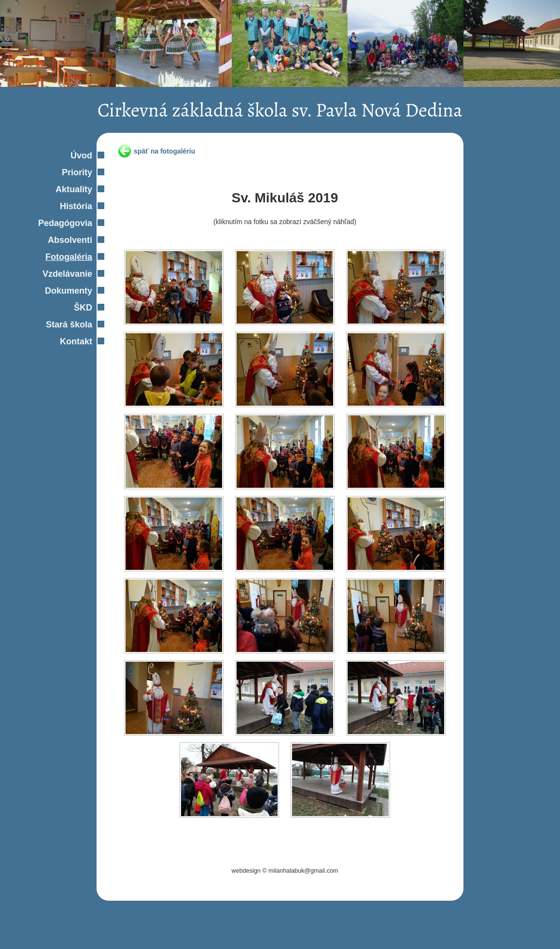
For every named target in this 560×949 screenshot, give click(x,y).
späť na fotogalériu (164, 151)
